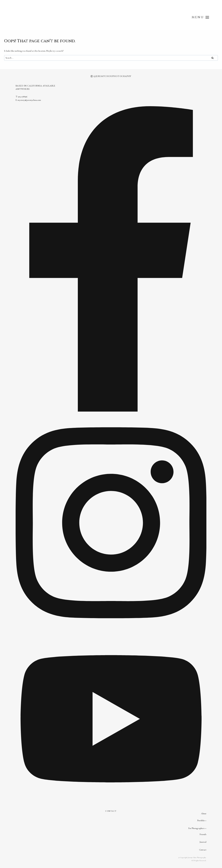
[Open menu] (200, 17)
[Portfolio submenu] (206, 821)
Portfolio (201, 821)
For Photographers (197, 828)
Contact (203, 850)
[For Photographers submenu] (206, 829)
